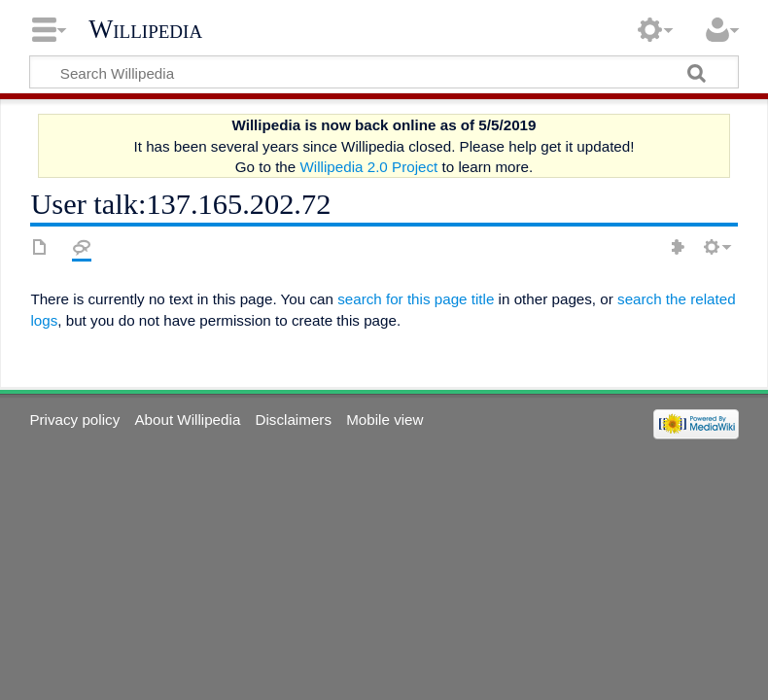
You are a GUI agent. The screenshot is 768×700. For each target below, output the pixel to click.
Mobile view (384, 420)
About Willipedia (187, 420)
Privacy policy (74, 420)
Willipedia (145, 29)
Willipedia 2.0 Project (368, 167)
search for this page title (416, 299)
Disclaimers (294, 420)
